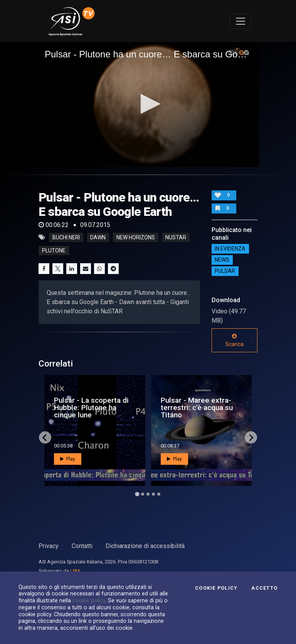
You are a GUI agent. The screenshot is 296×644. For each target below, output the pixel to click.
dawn (98, 237)
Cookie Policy (216, 588)
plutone (54, 251)
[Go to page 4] (153, 494)
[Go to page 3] (148, 494)
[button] (148, 104)
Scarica (235, 340)
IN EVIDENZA (230, 249)
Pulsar (225, 271)
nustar (176, 237)
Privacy (49, 546)
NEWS (222, 260)
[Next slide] (251, 437)
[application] (148, 104)
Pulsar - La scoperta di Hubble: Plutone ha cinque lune (91, 408)
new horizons (136, 237)
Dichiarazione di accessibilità (145, 546)
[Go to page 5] (159, 494)
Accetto (264, 588)
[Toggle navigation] (240, 21)
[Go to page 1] (137, 494)
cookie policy (89, 600)
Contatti (82, 546)
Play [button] (68, 459)
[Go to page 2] (143, 494)
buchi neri (66, 237)
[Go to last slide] (45, 437)
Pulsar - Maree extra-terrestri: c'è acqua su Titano (197, 408)
